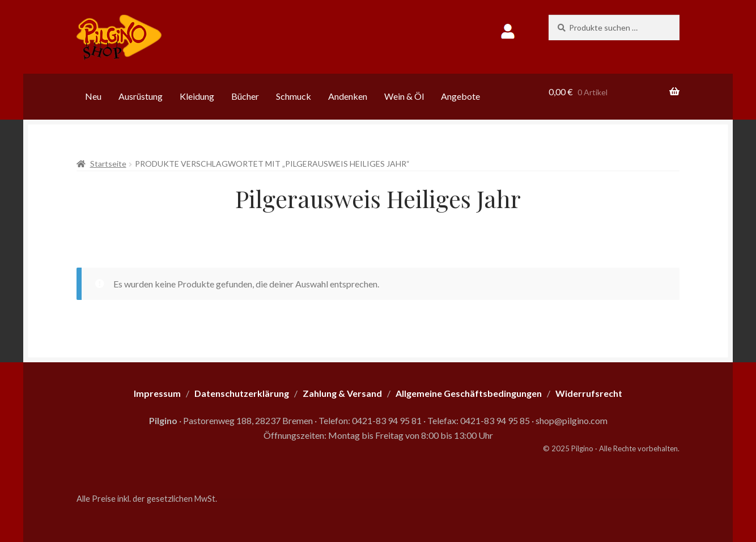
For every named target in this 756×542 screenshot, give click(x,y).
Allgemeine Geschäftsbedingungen (469, 393)
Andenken (348, 96)
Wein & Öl (404, 96)
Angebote (460, 96)
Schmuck (294, 96)
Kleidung (197, 96)
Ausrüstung (141, 96)
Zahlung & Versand (342, 393)
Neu (93, 96)
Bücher (245, 96)
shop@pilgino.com (572, 420)
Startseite (108, 164)
